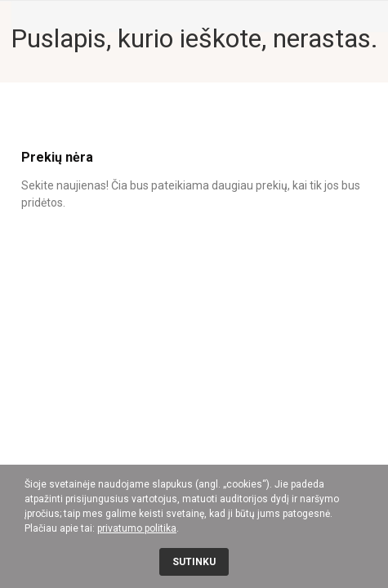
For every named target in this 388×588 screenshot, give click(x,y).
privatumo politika (137, 528)
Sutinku (194, 562)
